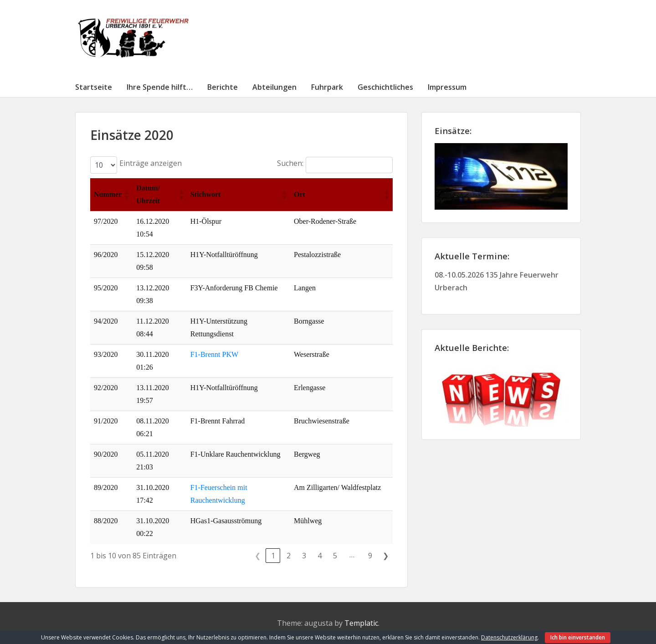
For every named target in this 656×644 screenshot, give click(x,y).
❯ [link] (386, 556)
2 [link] (289, 556)
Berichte (223, 87)
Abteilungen (274, 87)
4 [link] (320, 556)
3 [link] (304, 556)
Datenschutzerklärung (509, 637)
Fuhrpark (327, 87)
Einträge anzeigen (151, 163)
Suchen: (290, 163)
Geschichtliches (385, 87)
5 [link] (335, 556)
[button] (126, 195)
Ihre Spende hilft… (160, 87)
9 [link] (370, 556)
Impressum (447, 87)
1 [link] (273, 556)
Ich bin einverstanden (578, 637)
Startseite (94, 87)
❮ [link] (258, 556)
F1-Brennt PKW (214, 354)
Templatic (361, 623)
